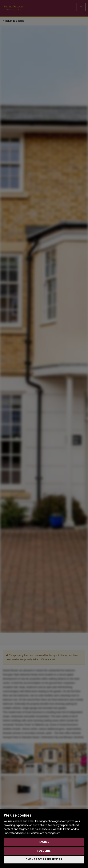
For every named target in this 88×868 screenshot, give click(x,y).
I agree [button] (44, 842)
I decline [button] (44, 851)
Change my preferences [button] (44, 859)
